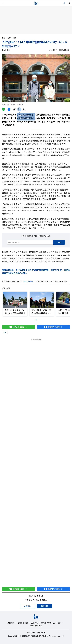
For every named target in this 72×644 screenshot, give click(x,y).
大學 (5, 332)
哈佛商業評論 (23, 623)
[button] (67, 301)
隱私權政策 (41, 633)
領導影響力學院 (36, 626)
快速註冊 (45, 606)
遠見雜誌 (11, 623)
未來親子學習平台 (48, 623)
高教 (15, 38)
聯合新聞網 (6, 50)
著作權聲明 (31, 633)
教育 (10, 38)
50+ (60, 623)
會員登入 (27, 606)
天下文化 (35, 623)
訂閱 (59, 242)
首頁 (5, 38)
